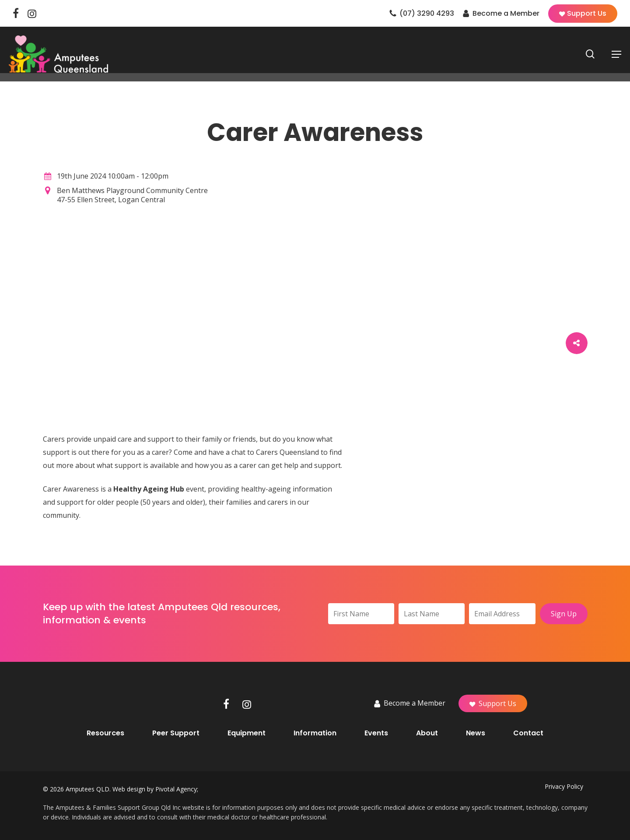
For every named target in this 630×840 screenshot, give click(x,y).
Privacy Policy (564, 786)
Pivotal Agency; (177, 789)
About (427, 733)
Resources (105, 733)
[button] (616, 54)
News (476, 733)
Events (376, 733)
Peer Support (176, 733)
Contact (528, 733)
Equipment (247, 733)
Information (315, 733)
